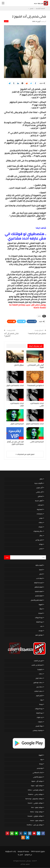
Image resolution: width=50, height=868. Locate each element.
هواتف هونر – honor (36, 820)
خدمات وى (39, 687)
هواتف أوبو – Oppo (37, 786)
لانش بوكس (39, 540)
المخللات (40, 505)
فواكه (41, 544)
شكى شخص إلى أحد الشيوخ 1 (11, 335)
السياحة (41, 613)
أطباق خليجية (39, 501)
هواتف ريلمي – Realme (35, 794)
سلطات (41, 522)
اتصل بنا (20, 855)
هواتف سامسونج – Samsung (34, 799)
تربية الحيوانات (39, 618)
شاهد (39, 316)
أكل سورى (39, 488)
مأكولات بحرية (39, 483)
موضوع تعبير (39, 635)
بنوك (41, 700)
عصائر (41, 536)
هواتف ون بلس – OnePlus (35, 825)
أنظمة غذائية (39, 565)
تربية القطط (39, 622)
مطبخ (41, 479)
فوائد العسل (39, 726)
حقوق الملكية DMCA (38, 851)
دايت (41, 626)
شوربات (41, 527)
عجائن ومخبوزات (38, 531)
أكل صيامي (39, 492)
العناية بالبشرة (39, 591)
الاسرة (41, 570)
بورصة (41, 704)
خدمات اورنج (39, 678)
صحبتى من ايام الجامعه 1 (37, 333)
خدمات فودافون (38, 682)
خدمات (41, 674)
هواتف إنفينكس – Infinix (35, 790)
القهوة (41, 604)
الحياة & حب (39, 578)
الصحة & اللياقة (38, 583)
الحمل (41, 574)
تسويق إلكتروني (38, 777)
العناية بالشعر (39, 596)
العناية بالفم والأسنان (37, 600)
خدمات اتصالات (38, 691)
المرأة (41, 609)
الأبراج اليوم (39, 696)
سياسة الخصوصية (23, 851)
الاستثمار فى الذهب (37, 665)
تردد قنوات (40, 717)
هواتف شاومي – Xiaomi (35, 803)
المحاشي (40, 496)
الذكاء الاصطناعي (38, 773)
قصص (6, 21)
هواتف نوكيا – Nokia (36, 812)
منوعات (41, 631)
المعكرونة (40, 509)
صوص (41, 518)
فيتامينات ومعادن (38, 730)
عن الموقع (28, 855)
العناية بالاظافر (39, 587)
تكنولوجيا (40, 669)
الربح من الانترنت (38, 661)
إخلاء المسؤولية (11, 851)
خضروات (40, 722)
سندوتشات (40, 514)
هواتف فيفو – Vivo (37, 807)
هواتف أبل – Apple (37, 781)
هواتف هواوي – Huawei (35, 816)
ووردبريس (40, 768)
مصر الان (23, 864)
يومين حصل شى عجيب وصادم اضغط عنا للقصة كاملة (28, 306)
